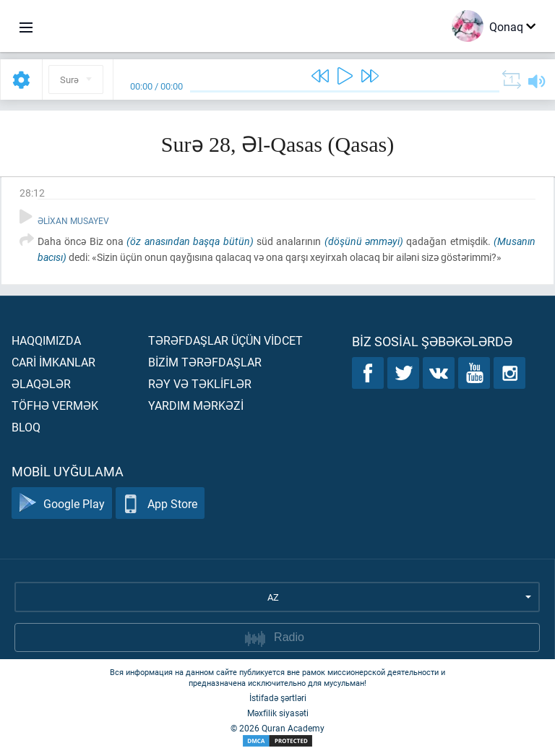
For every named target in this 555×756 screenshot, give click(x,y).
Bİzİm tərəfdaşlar (205, 362)
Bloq (26, 427)
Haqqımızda (46, 340)
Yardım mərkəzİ (196, 405)
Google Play (62, 503)
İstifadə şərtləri (278, 697)
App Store (160, 503)
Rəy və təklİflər (200, 383)
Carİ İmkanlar (53, 362)
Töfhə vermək (55, 405)
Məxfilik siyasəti (278, 713)
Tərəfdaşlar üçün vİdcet (225, 340)
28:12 (32, 193)
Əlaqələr (41, 383)
